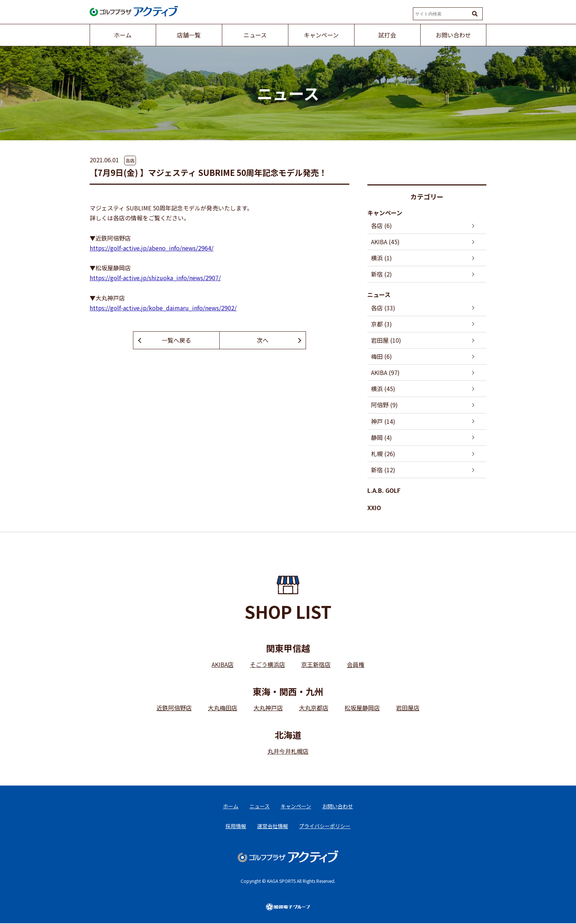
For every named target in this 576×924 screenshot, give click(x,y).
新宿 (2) (381, 274)
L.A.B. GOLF (384, 491)
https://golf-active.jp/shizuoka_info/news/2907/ (155, 278)
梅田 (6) (381, 356)
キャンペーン (385, 213)
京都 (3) (381, 324)
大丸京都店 (314, 708)
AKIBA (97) (385, 373)
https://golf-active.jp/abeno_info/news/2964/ (152, 248)
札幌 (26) (383, 454)
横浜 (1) (381, 258)
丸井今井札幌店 (288, 751)
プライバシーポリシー (325, 826)
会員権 (356, 665)
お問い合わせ (338, 806)
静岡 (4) (381, 437)
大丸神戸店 (268, 708)
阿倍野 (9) (384, 405)
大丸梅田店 (223, 708)
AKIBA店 (223, 665)
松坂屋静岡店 (362, 708)
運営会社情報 (273, 826)
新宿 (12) (383, 470)
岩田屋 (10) (386, 340)
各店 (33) (383, 308)
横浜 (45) (383, 389)
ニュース (379, 295)
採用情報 (236, 826)
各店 (130, 160)
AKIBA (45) (385, 242)
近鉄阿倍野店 (174, 708)
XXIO (374, 508)
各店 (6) (381, 225)
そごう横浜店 (267, 665)
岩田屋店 (408, 708)
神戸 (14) (383, 421)
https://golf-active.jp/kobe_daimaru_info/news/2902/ (163, 308)
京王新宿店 (316, 665)
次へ (263, 340)
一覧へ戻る (176, 340)
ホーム (231, 806)
